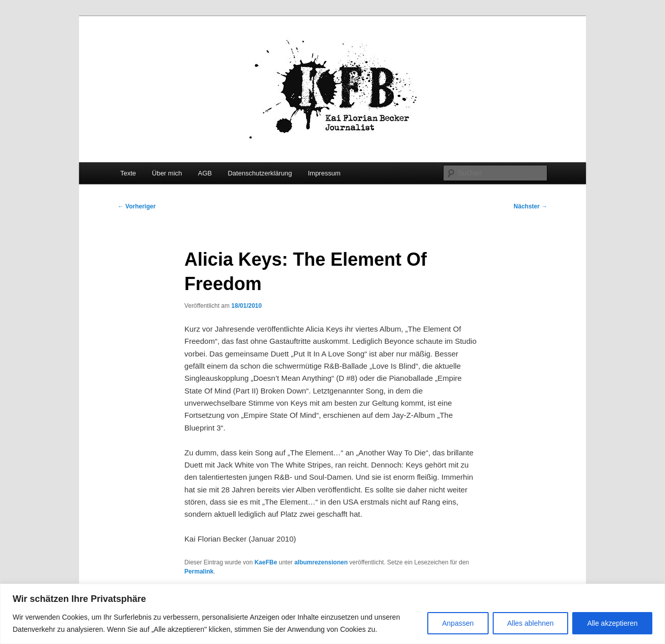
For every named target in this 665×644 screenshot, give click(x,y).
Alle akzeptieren (612, 623)
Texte (128, 173)
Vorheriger (137, 206)
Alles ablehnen (531, 623)
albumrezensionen (321, 562)
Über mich (167, 173)
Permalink (199, 571)
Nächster (530, 206)
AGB (205, 173)
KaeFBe (266, 562)
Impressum (324, 173)
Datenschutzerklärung (260, 173)
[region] (332, 614)
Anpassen (458, 623)
